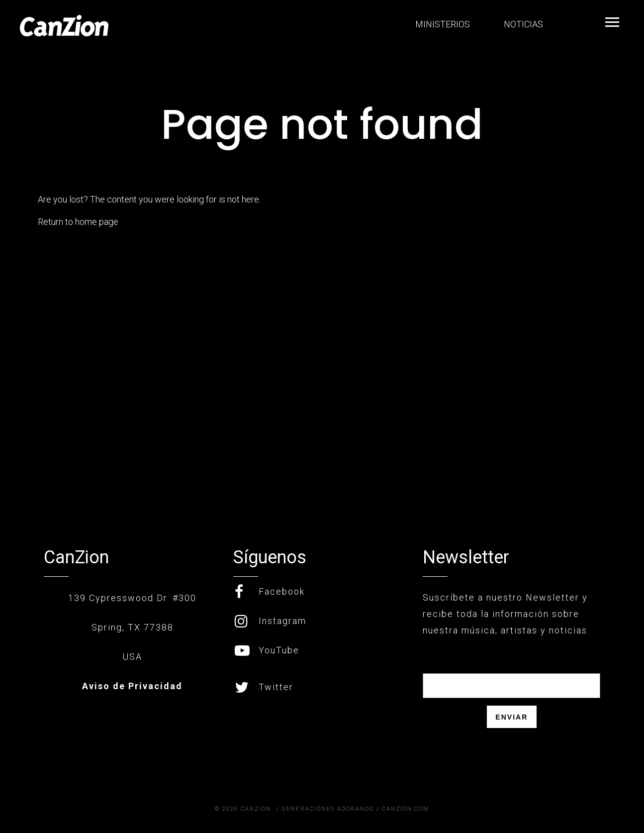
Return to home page (78, 222)
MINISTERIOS (442, 24)
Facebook (270, 591)
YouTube (267, 650)
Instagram (271, 621)
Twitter (264, 687)
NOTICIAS (522, 24)
